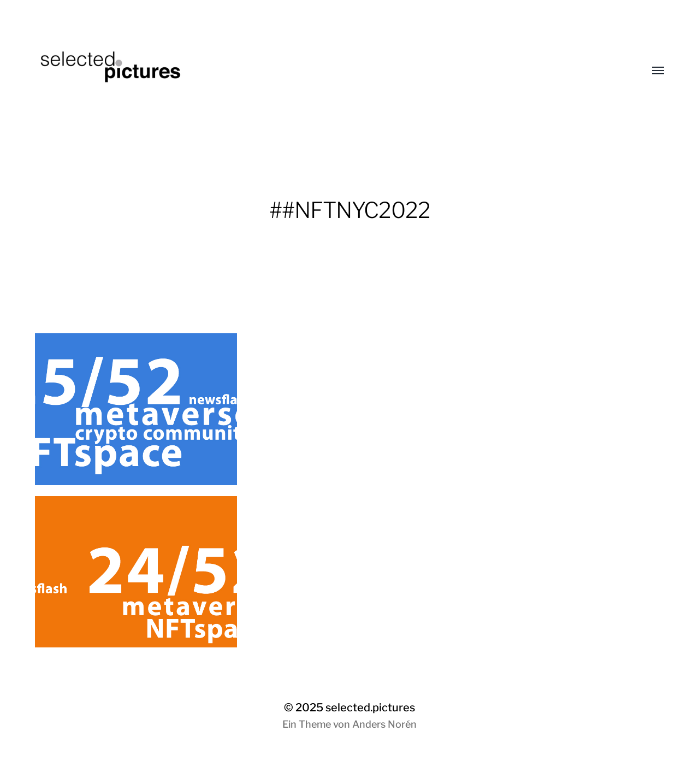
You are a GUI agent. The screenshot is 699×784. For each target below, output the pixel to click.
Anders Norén (384, 724)
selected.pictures (370, 708)
